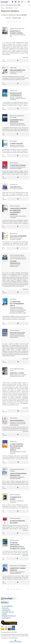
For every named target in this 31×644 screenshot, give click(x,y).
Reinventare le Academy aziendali (16, 32)
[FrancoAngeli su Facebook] (2, 603)
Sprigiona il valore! (17, 373)
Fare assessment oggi (18, 70)
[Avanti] (23, 22)
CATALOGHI (5, 608)
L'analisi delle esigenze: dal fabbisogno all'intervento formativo (18, 211)
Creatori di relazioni (17, 333)
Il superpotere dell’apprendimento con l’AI (17, 304)
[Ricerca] (29, 5)
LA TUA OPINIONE (7, 606)
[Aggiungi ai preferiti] (18, 61)
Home (2, 8)
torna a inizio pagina (15, 642)
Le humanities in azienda (16, 498)
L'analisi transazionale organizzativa (18, 475)
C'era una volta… (16, 187)
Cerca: (3, 5)
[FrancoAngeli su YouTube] (8, 603)
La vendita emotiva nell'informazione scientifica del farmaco (17, 447)
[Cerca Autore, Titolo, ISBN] (16, 5)
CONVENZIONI (6, 610)
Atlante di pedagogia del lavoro (17, 522)
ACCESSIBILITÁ (6, 618)
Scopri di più (25, 58)
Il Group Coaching (16, 144)
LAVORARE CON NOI (8, 612)
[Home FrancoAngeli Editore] (5, 2)
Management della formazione (17, 121)
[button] (12, 2)
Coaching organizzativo (15, 262)
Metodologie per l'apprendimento (16, 94)
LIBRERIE (4, 614)
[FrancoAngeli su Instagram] (6, 603)
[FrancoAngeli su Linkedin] (4, 603)
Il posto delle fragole (18, 165)
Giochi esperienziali (17, 421)
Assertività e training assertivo (18, 569)
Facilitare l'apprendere (18, 236)
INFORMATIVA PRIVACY (9, 616)
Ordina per (8, 18)
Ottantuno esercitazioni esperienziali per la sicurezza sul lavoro (18, 546)
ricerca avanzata (9, 8)
